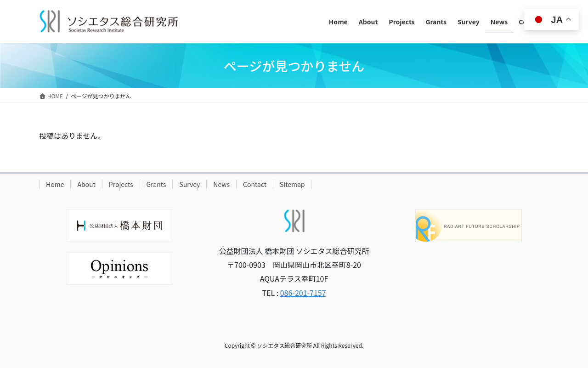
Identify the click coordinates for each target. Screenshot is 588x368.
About (86, 184)
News (221, 184)
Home (55, 184)
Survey (189, 184)
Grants (156, 184)
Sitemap (292, 184)
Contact (255, 184)
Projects (121, 184)
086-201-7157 (303, 293)
